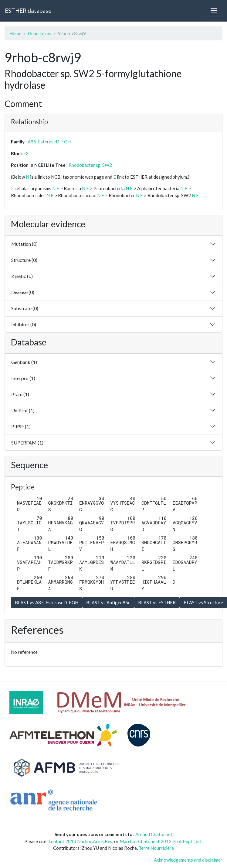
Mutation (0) (24, 244)
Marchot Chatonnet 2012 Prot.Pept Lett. (161, 841)
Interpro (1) (23, 378)
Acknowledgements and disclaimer (188, 860)
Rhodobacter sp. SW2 (90, 165)
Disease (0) (23, 292)
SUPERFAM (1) (27, 443)
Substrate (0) (25, 308)
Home (15, 33)
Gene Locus (40, 33)
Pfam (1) (20, 394)
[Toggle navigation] (214, 11)
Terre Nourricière (156, 848)
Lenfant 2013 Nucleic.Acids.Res (80, 841)
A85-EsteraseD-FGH (49, 142)
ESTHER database (28, 10)
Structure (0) (24, 260)
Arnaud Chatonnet (154, 834)
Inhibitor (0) (24, 324)
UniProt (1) (23, 410)
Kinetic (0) (22, 276)
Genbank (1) (24, 362)
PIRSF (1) (21, 426)
